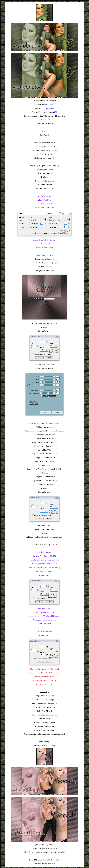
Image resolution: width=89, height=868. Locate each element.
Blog (63, 852)
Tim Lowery (49, 108)
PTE (56, 112)
